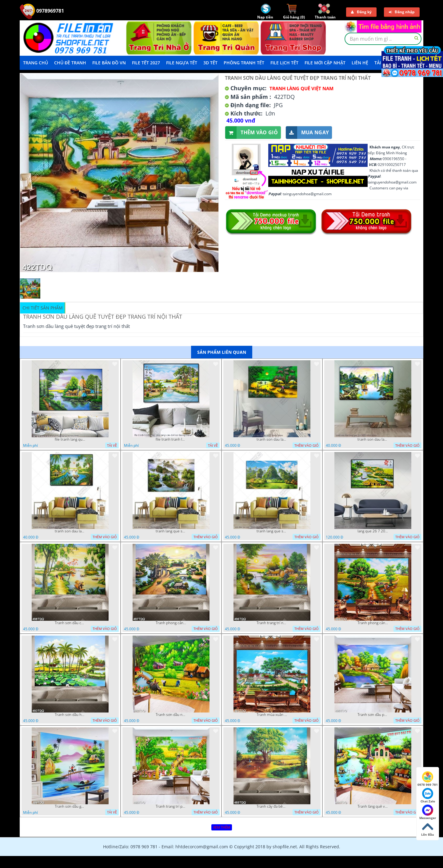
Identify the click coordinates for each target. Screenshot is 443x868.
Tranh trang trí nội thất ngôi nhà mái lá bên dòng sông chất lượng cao (272, 623)
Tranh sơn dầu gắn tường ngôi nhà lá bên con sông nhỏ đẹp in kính (70, 806)
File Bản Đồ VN (109, 63)
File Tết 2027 (146, 63)
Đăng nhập (402, 12)
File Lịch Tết (284, 63)
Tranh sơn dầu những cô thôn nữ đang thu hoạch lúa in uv (171, 715)
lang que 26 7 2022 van (373, 531)
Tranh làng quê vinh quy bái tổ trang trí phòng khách (373, 806)
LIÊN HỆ (360, 63)
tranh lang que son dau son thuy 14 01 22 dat (171, 531)
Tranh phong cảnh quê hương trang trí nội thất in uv (171, 623)
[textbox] (383, 39)
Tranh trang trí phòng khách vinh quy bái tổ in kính (171, 806)
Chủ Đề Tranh (70, 63)
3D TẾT (210, 63)
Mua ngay (307, 133)
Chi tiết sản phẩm (43, 308)
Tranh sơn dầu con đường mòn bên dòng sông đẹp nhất (70, 623)
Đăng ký (361, 12)
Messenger (428, 812)
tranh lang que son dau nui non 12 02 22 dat (272, 531)
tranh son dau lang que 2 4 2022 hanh (373, 439)
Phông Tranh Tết (244, 63)
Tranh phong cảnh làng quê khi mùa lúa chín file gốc (373, 623)
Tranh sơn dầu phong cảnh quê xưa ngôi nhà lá (373, 715)
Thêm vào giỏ (251, 133)
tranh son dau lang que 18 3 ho (70, 531)
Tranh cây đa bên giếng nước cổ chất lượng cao (272, 806)
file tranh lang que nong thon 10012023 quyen (70, 439)
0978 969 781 (428, 779)
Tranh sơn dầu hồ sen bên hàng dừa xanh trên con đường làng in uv (70, 715)
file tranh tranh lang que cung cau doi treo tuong (171, 439)
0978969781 (42, 11)
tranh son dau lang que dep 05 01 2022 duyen (272, 439)
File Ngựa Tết (182, 63)
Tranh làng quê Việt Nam (301, 88)
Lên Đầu (428, 829)
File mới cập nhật (325, 63)
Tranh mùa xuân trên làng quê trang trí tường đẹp (272, 715)
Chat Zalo (428, 796)
